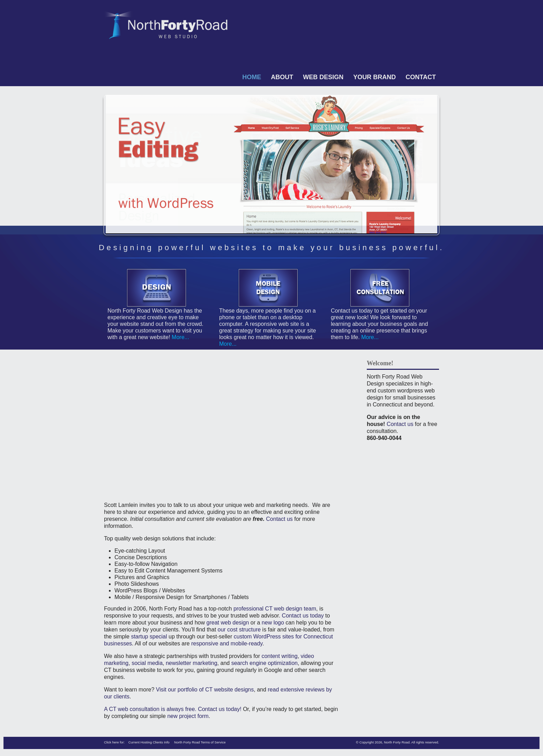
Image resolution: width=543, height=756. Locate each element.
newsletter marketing (192, 663)
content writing (279, 656)
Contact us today (303, 616)
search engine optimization (265, 663)
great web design (228, 623)
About (282, 77)
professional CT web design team (275, 609)
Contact (421, 77)
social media (147, 663)
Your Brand (374, 77)
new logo (273, 623)
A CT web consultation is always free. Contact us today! (173, 709)
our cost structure (239, 630)
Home (252, 77)
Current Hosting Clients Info (149, 742)
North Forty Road (397, 742)
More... (180, 337)
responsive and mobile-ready (227, 643)
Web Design (323, 77)
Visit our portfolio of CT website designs (205, 690)
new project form (188, 716)
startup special (149, 637)
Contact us (279, 519)
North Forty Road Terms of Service (200, 742)
